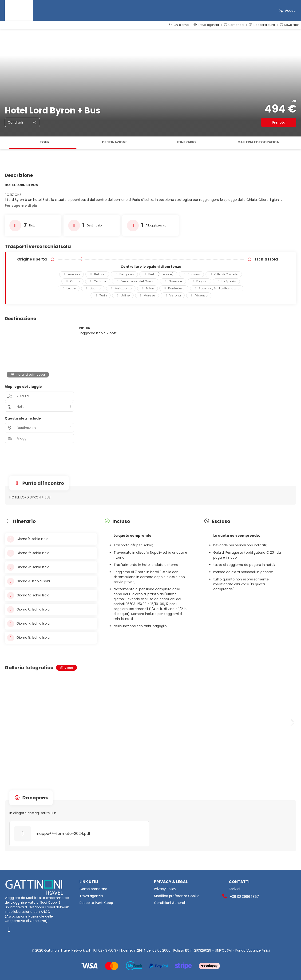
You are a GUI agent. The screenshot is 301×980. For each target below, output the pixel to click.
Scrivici (234, 889)
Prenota (279, 122)
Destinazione (115, 142)
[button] (21, 206)
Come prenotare (93, 889)
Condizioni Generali (170, 903)
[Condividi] (22, 122)
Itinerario (186, 142)
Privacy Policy (165, 889)
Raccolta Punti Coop (96, 903)
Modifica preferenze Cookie (177, 896)
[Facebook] (39, 929)
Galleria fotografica (258, 142)
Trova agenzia (91, 896)
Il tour (43, 142)
